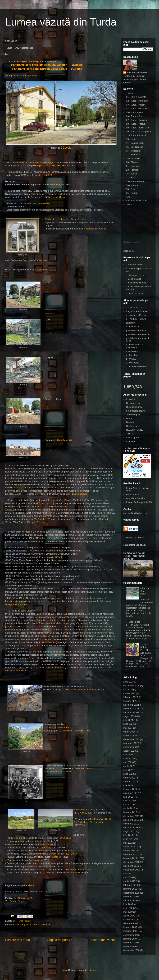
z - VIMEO (131, 359)
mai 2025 (128, 690)
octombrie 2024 (131, 709)
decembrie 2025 (131, 686)
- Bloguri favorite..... (136, 265)
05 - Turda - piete (135, 112)
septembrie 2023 (132, 747)
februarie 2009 (131, 923)
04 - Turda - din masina (138, 109)
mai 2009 (128, 912)
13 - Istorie (131, 139)
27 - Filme (131, 177)
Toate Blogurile (134, 415)
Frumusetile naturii (135, 411)
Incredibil (131, 399)
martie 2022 (129, 778)
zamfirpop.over (80, 494)
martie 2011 (129, 851)
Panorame (79, 810)
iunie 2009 (129, 908)
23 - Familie (132, 170)
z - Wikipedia (133, 363)
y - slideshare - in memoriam (135, 346)
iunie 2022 (129, 774)
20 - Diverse (132, 162)
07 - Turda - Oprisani (136, 120)
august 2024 (130, 716)
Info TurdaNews (42, 851)
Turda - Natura (144, 646)
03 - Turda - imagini (136, 105)
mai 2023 (128, 762)
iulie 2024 (128, 720)
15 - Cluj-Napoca (135, 147)
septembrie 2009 (132, 900)
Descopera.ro (133, 403)
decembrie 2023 (131, 739)
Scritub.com (132, 426)
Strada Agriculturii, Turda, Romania (32, 924)
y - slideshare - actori (137, 330)
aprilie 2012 (129, 808)
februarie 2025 (131, 697)
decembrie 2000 (131, 950)
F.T (90, 813)
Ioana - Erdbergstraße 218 (139, 502)
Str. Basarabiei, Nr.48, (100, 819)
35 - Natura (132, 193)
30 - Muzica (132, 185)
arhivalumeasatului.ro (16, 671)
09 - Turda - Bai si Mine (138, 128)
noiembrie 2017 (131, 793)
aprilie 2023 (129, 766)
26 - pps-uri (132, 174)
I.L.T (76, 813)
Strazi (129, 204)
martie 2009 (129, 920)
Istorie (129, 418)
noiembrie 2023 (131, 743)
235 (63, 166)
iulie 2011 (128, 835)
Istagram (131, 323)
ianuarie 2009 (130, 927)
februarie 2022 (131, 782)
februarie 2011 (131, 854)
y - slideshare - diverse (137, 334)
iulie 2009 (128, 904)
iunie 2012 (129, 801)
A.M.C (36, 75)
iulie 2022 (128, 770)
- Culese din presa (135, 275)
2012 (47, 892)
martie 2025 (129, 693)
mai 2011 (128, 843)
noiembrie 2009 (131, 897)
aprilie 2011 (129, 847)
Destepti (130, 422)
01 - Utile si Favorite (136, 97)
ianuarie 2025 (130, 701)
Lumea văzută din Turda (61, 22)
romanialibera (58, 197)
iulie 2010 (128, 874)
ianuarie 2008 (130, 931)
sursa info (41, 260)
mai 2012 (128, 804)
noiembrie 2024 (131, 705)
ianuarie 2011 (130, 858)
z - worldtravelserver (136, 367)
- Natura (130, 93)
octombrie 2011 (131, 824)
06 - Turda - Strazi (22, 921)
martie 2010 (129, 881)
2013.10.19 (71, 854)
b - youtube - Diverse (137, 311)
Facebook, (56, 857)
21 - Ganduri (132, 166)
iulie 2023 (128, 755)
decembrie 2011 (131, 816)
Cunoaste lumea (134, 407)
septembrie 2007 (132, 935)
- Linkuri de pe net (135, 293)
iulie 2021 (128, 785)
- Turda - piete (133, 622)
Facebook (55, 184)
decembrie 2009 (131, 893)
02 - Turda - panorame (137, 101)
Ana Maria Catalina (137, 72)
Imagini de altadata (88, 690)
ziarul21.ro (46, 844)
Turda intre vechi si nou (57, 219)
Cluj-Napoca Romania (137, 201)
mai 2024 (128, 728)
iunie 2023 (129, 758)
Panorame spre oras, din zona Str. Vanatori (39, 65)
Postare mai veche (103, 940)
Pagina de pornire (60, 940)
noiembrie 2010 (131, 866)
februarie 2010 (131, 885)
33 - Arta (130, 189)
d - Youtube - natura (136, 319)
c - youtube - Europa (136, 315)
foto (67, 690)
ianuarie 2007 (130, 939)
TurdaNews (44, 204)
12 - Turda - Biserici (136, 135)
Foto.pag (41, 522)
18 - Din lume (133, 158)
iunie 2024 (129, 724)
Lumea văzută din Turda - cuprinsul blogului (134, 556)
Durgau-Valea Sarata (59, 728)
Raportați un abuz (134, 545)
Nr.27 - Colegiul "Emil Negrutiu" (28, 61)
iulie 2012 (128, 797)
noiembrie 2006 (131, 943)
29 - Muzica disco (135, 181)
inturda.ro (40, 841)
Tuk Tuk (130, 434)
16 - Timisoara (133, 151)
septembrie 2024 (132, 712)
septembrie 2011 (132, 828)
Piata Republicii (65, 440)
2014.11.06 (66, 838)
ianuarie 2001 (130, 946)
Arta (128, 197)
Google (53, 61)
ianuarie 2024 (130, 736)
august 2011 (130, 831)
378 (50, 175)
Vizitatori (130, 441)
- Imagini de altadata (136, 283)
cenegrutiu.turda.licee (16, 604)
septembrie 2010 (132, 870)
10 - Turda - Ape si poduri (139, 131)
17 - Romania (133, 155)
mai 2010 (128, 877)
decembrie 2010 (131, 862)
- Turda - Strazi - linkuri (145, 591)
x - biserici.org (133, 327)
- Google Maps (133, 279)
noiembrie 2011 (131, 820)
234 (58, 166)
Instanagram (132, 437)
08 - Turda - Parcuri (136, 124)
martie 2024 (129, 732)
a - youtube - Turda (136, 307)
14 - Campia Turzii (135, 143)
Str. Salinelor (81, 822)
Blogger (93, 970)
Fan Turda (87, 768)
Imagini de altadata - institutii (58, 772)
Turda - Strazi (17, 901)
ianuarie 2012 (130, 812)
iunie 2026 (129, 682)
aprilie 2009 (129, 916)
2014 (54, 892)
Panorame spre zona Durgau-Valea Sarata (40, 69)
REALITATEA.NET (135, 430)
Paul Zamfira (133, 494)
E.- (7, 54)
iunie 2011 (129, 839)
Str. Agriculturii (12, 75)
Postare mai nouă (18, 940)
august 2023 (130, 751)
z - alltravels (132, 351)
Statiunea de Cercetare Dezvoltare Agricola (36, 162)
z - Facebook (133, 355)
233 (53, 166)
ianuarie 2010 (130, 889)
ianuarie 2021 (130, 789)
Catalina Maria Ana (131, 242)
